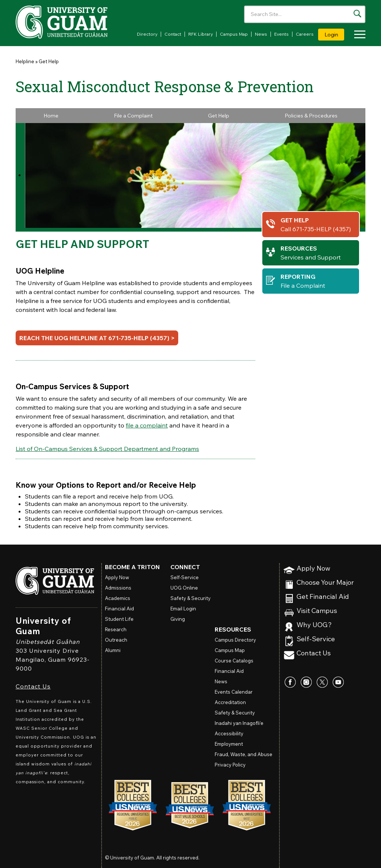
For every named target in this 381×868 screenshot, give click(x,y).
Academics (118, 598)
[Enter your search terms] (305, 14)
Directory (147, 34)
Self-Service (316, 639)
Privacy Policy (230, 765)
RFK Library (201, 34)
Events (281, 34)
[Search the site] (357, 14)
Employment (229, 744)
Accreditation (230, 702)
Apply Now (313, 569)
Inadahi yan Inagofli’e (239, 723)
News (261, 34)
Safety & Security (190, 598)
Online (184, 588)
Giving (178, 619)
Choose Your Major (325, 583)
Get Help (49, 61)
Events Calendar (234, 692)
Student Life (119, 619)
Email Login (183, 609)
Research (116, 629)
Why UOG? (314, 625)
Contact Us (33, 686)
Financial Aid (119, 609)
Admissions (118, 588)
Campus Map (234, 34)
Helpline (25, 61)
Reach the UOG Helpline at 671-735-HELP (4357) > (97, 338)
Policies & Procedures (311, 116)
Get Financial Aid (323, 597)
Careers (305, 34)
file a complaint (147, 425)
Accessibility (229, 733)
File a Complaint (133, 116)
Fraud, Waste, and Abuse (244, 754)
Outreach (116, 640)
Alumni (113, 650)
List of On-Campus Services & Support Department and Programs (107, 449)
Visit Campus (317, 611)
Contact (173, 34)
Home (51, 116)
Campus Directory (235, 640)
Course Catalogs (234, 661)
